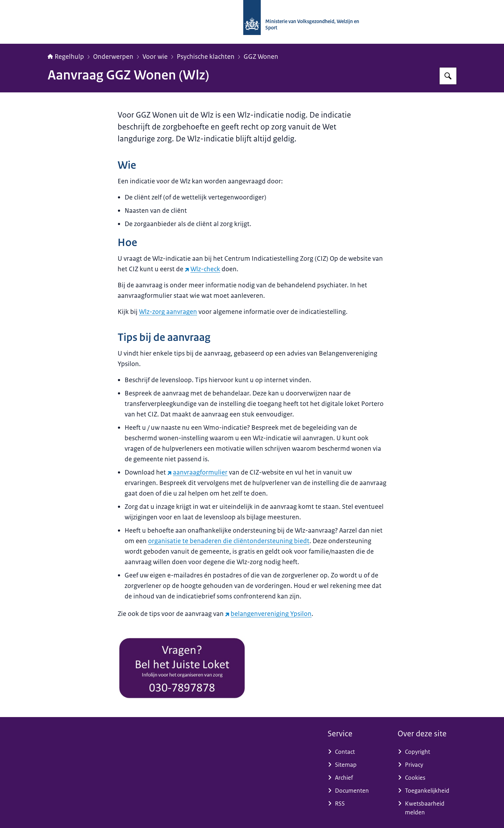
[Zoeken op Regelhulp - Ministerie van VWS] (448, 76)
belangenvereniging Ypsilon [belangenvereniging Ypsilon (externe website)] (268, 614)
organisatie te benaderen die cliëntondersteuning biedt (229, 541)
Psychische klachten (206, 57)
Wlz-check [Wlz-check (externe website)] (202, 269)
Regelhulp (66, 57)
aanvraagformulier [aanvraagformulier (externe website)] (197, 472)
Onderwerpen (113, 57)
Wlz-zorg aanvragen (168, 312)
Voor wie (155, 57)
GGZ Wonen (261, 57)
